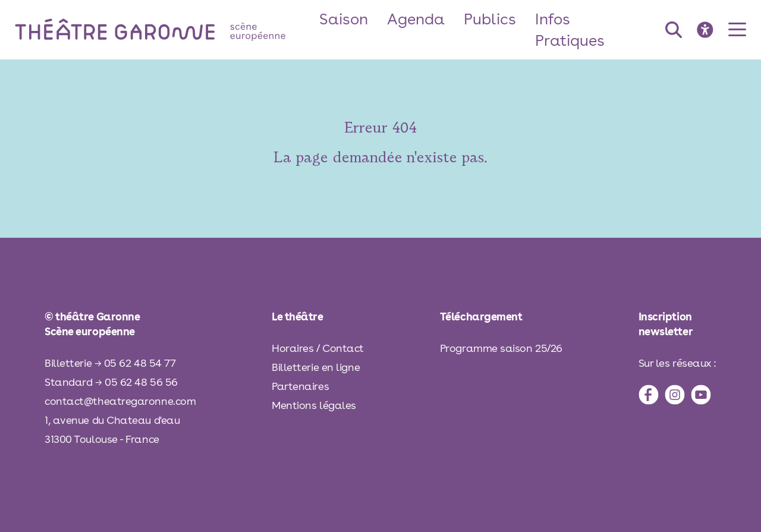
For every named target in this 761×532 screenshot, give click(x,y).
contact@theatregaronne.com (120, 401)
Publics (490, 19)
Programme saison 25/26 (501, 348)
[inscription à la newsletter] (677, 324)
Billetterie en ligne (316, 367)
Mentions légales (314, 405)
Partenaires (300, 386)
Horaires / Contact (318, 348)
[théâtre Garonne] (167, 29)
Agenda (416, 19)
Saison (344, 19)
